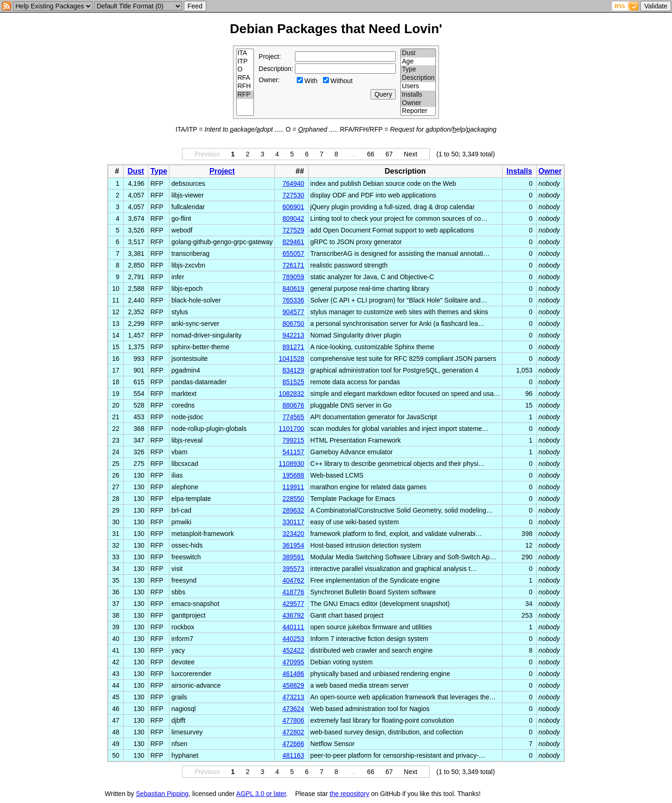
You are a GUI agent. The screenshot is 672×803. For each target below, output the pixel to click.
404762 (293, 580)
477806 (293, 720)
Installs (418, 95)
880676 (293, 405)
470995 (293, 662)
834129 (293, 370)
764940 (293, 183)
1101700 (291, 429)
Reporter (418, 111)
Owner (418, 103)
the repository (349, 794)
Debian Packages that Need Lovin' (336, 29)
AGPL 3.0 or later (261, 794)
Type (418, 70)
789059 (293, 277)
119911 (293, 487)
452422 (293, 650)
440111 (293, 627)
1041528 (291, 359)
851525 (293, 382)
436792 (293, 615)
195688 (293, 475)
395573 (293, 569)
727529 (293, 230)
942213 (293, 335)
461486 (293, 674)
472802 (293, 732)
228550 (293, 499)
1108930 (291, 464)
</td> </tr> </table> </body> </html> (527, 794)
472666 (293, 744)
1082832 (291, 394)
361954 (293, 545)
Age (418, 62)
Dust (418, 53)
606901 (293, 207)
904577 (293, 312)
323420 (293, 534)
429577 (293, 604)
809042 (293, 218)
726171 (293, 265)
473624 (293, 709)
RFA (245, 78)
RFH (245, 86)
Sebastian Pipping (162, 794)
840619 (293, 289)
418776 (293, 592)
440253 (293, 639)
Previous (207, 154)
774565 (293, 417)
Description (418, 78)
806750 (293, 324)
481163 (293, 755)
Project (222, 171)
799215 (293, 440)
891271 (293, 347)
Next (410, 154)
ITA (245, 53)
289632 (293, 510)
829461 (293, 242)
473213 (293, 697)
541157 (293, 452)
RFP (245, 95)
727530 (293, 195)
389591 (293, 557)
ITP (245, 62)
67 (389, 154)
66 (371, 154)
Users (418, 86)
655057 (293, 254)
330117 (293, 522)
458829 (293, 685)
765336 (293, 300)
